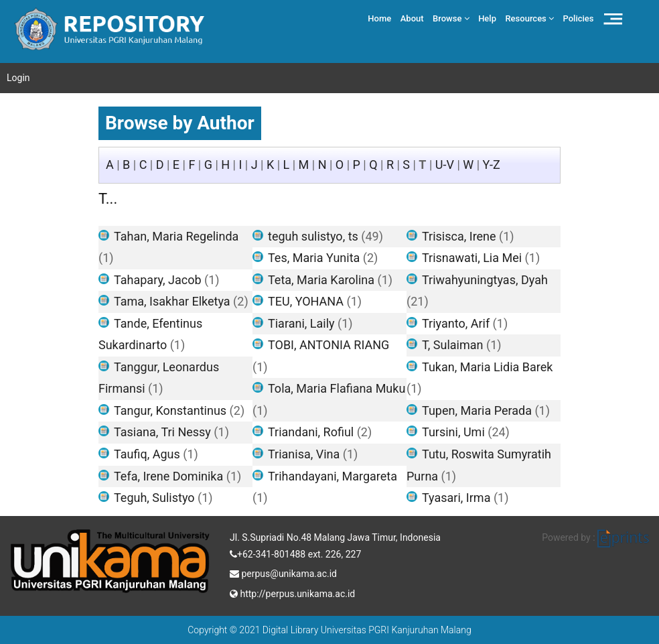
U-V (445, 165)
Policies (579, 18)
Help (487, 18)
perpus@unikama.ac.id (283, 572)
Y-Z (492, 165)
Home (379, 18)
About (412, 18)
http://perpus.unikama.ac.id (292, 592)
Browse (451, 18)
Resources (529, 18)
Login (18, 78)
